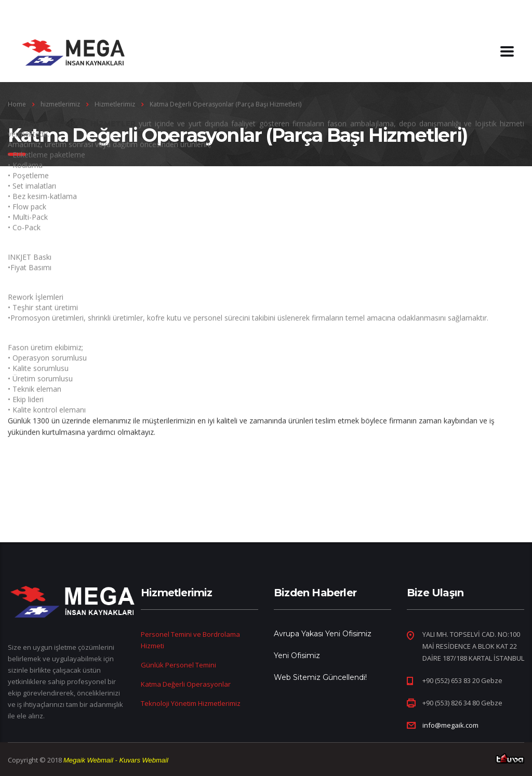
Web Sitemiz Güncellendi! (320, 677)
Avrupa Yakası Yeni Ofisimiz (323, 634)
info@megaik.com (450, 725)
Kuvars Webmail (143, 760)
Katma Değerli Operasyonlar (186, 684)
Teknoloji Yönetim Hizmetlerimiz (191, 703)
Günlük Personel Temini (178, 665)
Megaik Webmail (88, 760)
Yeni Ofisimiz (297, 655)
